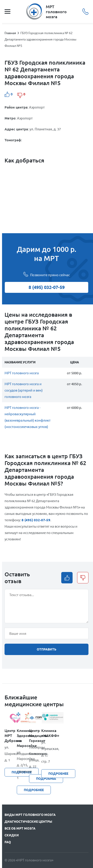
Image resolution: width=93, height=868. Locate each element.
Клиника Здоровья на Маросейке (23, 738)
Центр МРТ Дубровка (11, 736)
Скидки (12, 835)
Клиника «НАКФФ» (47, 733)
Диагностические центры (28, 822)
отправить (46, 649)
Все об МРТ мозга (20, 828)
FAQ (8, 842)
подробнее (58, 774)
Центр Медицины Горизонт (35, 736)
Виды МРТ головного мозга (30, 815)
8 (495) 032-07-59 (85, 12)
